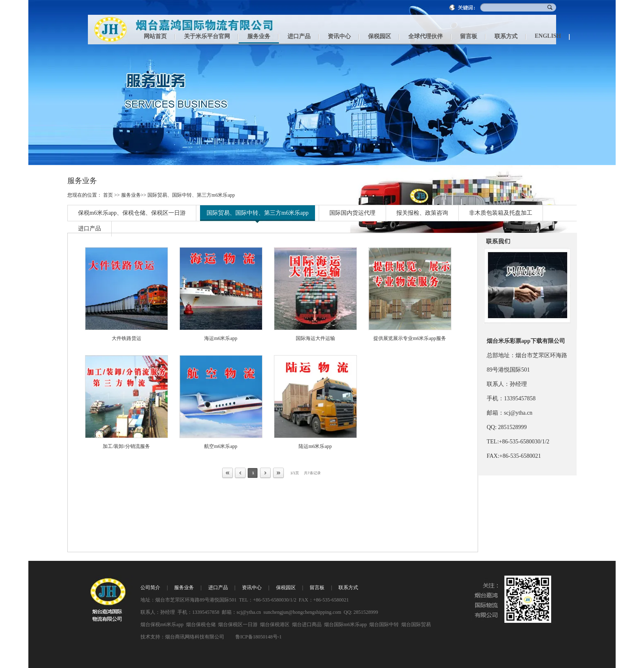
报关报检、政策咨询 (422, 213)
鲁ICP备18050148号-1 (259, 637)
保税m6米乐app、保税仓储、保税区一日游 (132, 213)
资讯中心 (252, 588)
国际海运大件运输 (315, 338)
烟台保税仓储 (201, 624)
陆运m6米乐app (315, 446)
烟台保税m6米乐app (162, 624)
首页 (108, 195)
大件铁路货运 (126, 338)
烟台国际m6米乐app (346, 624)
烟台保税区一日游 (238, 624)
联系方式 (348, 588)
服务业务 (131, 195)
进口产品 (90, 228)
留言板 (317, 588)
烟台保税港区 (275, 624)
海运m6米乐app (221, 338)
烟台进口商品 (307, 624)
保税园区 (286, 588)
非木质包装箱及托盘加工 (501, 213)
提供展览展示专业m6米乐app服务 (410, 338)
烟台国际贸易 (416, 624)
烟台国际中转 (384, 624)
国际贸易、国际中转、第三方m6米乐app (191, 195)
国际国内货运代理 (352, 213)
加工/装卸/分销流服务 (126, 446)
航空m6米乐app (221, 446)
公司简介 (150, 588)
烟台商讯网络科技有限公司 (195, 637)
